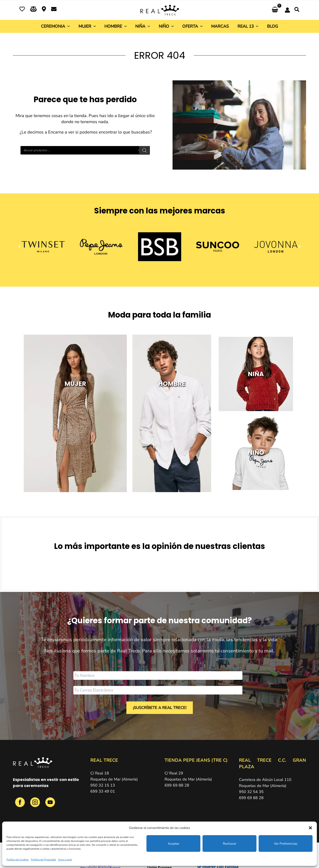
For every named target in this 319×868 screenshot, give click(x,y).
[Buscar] (145, 150)
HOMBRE (172, 406)
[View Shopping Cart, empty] (275, 10)
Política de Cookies (18, 860)
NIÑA (256, 372)
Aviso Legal (65, 860)
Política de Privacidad (43, 860)
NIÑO (256, 447)
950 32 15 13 (103, 784)
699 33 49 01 (103, 790)
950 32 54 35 (251, 791)
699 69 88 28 (177, 784)
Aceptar (174, 844)
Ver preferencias (286, 844)
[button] (310, 828)
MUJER (75, 406)
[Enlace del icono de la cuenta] (287, 10)
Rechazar (229, 844)
